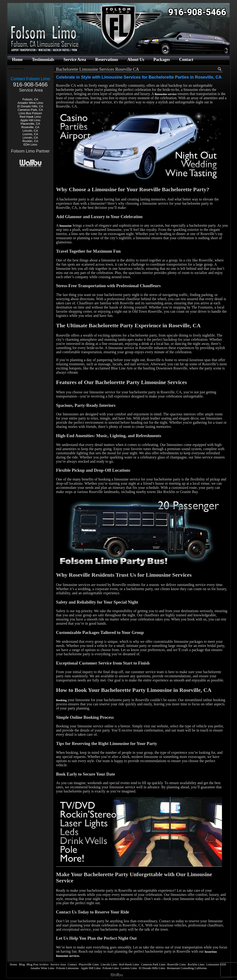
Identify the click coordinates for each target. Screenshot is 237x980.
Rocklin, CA (30, 141)
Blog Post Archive (38, 964)
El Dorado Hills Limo (152, 968)
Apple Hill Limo (30, 120)
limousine (66, 226)
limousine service (166, 94)
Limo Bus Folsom (30, 113)
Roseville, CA (30, 127)
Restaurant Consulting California (187, 968)
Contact (186, 60)
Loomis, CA (30, 134)
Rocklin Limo (196, 964)
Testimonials (43, 60)
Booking (61, 700)
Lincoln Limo (109, 964)
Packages (162, 60)
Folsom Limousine (68, 968)
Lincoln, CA (30, 131)
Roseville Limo (177, 964)
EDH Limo (30, 145)
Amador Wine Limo (30, 103)
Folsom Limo (111, 968)
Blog (22, 964)
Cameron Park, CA (30, 110)
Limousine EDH (216, 964)
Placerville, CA (30, 124)
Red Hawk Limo (30, 117)
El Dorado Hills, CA (30, 106)
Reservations (107, 60)
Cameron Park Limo (153, 964)
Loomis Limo (129, 968)
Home (17, 60)
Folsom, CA (30, 99)
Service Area (75, 60)
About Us (136, 60)
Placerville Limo (89, 964)
